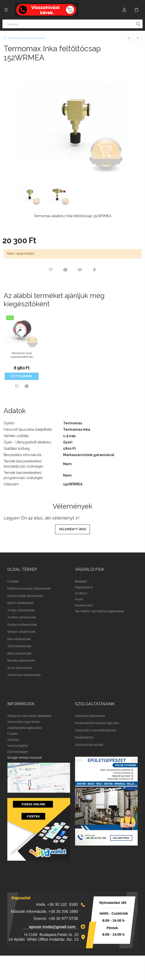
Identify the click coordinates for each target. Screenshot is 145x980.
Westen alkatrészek (21, 632)
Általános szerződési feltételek (29, 716)
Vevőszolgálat (18, 746)
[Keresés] (72, 24)
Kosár (79, 599)
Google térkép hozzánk (25, 758)
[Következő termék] (138, 38)
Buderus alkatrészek (22, 625)
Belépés (81, 581)
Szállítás (13, 740)
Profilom (81, 593)
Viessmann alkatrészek (24, 675)
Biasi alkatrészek (19, 653)
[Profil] (124, 10)
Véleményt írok (72, 529)
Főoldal (13, 581)
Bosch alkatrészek (20, 603)
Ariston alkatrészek (21, 610)
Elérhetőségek (18, 752)
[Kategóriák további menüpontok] (6, 10)
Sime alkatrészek (20, 668)
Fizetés (12, 734)
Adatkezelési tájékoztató (25, 728)
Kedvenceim (84, 605)
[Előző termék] (129, 38)
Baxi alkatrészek (19, 639)
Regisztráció (84, 587)
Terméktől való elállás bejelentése (100, 611)
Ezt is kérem (22, 376)
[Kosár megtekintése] (136, 10)
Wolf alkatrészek (19, 646)
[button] (51, 270)
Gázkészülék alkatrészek (25, 596)
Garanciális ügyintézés (24, 722)
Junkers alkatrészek (22, 617)
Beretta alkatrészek (21, 660)
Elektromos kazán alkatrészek (29, 588)
